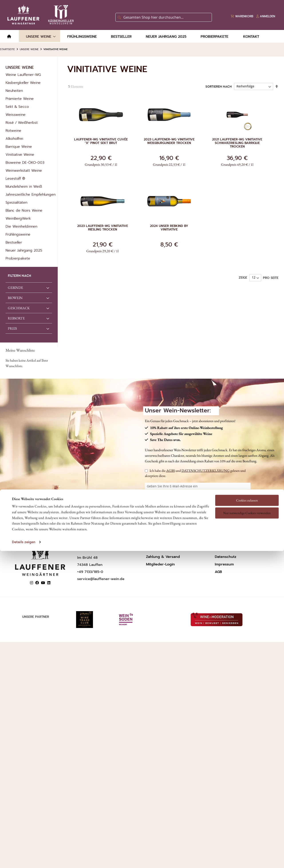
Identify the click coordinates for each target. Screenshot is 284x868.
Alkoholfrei (14, 139)
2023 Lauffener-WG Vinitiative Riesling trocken (103, 228)
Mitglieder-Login (160, 564)
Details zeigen (24, 501)
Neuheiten (14, 91)
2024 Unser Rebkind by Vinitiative (169, 228)
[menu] (142, 36)
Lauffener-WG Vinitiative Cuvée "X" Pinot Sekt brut (101, 141)
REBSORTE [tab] (16, 318)
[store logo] (40, 15)
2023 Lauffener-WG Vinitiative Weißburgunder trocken (169, 141)
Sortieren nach (219, 87)
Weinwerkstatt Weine (24, 171)
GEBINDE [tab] (15, 288)
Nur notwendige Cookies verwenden (247, 472)
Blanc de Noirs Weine (24, 211)
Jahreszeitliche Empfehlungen (31, 195)
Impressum (224, 564)
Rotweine (13, 131)
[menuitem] (9, 37)
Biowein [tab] (15, 298)
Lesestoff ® (15, 179)
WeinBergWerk (18, 218)
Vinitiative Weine (20, 155)
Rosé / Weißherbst (22, 123)
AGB (218, 572)
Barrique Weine (19, 147)
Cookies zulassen (247, 459)
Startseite (7, 49)
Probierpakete (18, 258)
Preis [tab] (12, 328)
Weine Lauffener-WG (23, 75)
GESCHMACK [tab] (19, 308)
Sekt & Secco (17, 107)
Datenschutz (226, 557)
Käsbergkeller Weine (23, 83)
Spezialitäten (16, 203)
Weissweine (16, 115)
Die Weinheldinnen (21, 226)
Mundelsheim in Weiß (24, 187)
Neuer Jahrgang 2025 (24, 250)
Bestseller (14, 242)
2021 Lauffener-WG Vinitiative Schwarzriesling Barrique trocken (237, 143)
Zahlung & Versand (163, 557)
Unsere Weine (29, 49)
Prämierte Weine (20, 99)
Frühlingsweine (18, 234)
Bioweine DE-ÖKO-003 (25, 163)
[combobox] (164, 17)
